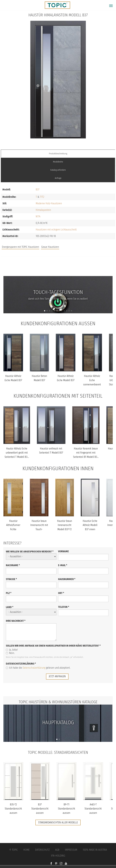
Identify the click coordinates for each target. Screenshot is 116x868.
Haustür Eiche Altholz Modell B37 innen (90, 525)
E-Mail (63, 565)
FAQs (58, 270)
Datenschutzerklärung (21, 664)
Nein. (10, 653)
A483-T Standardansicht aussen (93, 809)
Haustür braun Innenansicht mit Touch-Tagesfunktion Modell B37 (39, 529)
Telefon (64, 607)
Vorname (63, 551)
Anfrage (58, 178)
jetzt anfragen (57, 676)
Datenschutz (42, 850)
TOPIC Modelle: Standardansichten (58, 752)
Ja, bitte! (12, 650)
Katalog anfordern (58, 170)
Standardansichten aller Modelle (58, 822)
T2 (43, 197)
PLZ (9, 593)
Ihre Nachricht (16, 621)
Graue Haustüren (50, 247)
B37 (38, 190)
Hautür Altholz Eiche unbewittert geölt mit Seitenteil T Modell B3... (17, 453)
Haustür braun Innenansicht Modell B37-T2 (65, 525)
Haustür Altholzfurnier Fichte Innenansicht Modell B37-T (13, 529)
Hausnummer (67, 579)
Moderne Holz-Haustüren (49, 203)
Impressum (71, 850)
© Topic (14, 850)
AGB (57, 850)
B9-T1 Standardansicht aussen (66, 809)
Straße (11, 579)
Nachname (13, 565)
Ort (61, 593)
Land (10, 607)
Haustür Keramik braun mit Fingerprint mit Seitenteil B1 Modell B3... (86, 453)
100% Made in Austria (95, 850)
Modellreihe (58, 162)
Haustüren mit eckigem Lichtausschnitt (56, 230)
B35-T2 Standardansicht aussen (13, 809)
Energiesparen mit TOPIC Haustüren (20, 247)
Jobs (58, 263)
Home (26, 850)
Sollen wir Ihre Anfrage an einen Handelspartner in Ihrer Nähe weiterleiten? (53, 646)
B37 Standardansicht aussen (40, 809)
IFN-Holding (58, 856)
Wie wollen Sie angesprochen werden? (30, 552)
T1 (41, 197)
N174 (38, 216)
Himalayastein (43, 210)
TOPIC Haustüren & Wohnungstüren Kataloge (58, 702)
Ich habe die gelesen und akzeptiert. (38, 668)
